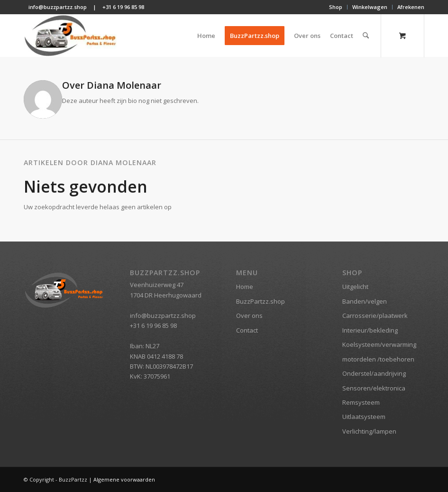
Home (245, 287)
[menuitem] (336, 7)
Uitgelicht (355, 287)
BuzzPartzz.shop (261, 301)
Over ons (249, 316)
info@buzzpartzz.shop (58, 7)
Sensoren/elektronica (374, 388)
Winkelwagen (370, 7)
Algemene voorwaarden (124, 479)
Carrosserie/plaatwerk (375, 316)
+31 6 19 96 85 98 (123, 7)
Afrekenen (411, 7)
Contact (247, 330)
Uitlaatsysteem (364, 417)
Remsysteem (361, 402)
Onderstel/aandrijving (374, 373)
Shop (336, 7)
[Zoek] (366, 36)
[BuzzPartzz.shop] (70, 36)
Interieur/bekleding (370, 330)
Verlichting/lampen (369, 431)
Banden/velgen (365, 301)
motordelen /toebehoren (378, 359)
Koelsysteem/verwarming (379, 344)
